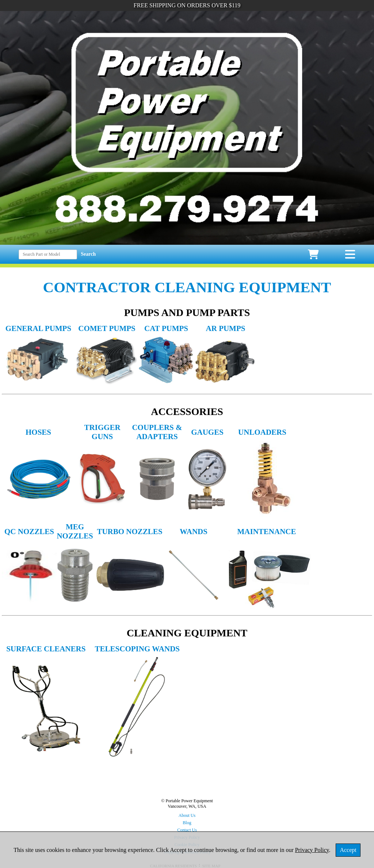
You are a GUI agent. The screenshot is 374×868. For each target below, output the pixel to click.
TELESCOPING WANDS (137, 649)
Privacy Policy (312, 850)
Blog (187, 823)
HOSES (38, 432)
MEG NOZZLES (75, 531)
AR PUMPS (226, 328)
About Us (187, 815)
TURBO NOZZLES (129, 532)
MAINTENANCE (266, 532)
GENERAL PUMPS (38, 328)
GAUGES (207, 432)
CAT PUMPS (166, 328)
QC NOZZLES (29, 532)
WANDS (194, 532)
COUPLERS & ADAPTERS (157, 432)
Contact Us (187, 830)
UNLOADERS (262, 432)
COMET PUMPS (107, 328)
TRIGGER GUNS (102, 432)
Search (88, 254)
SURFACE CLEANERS (46, 649)
